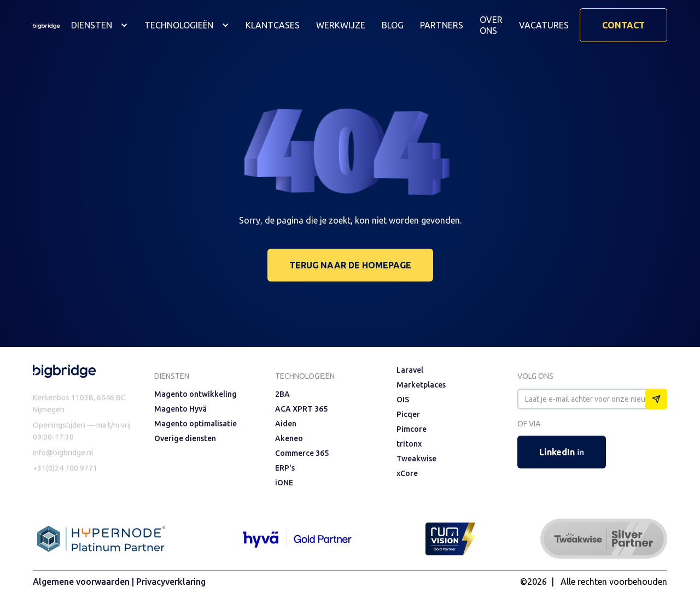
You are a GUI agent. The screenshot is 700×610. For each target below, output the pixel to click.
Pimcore (412, 429)
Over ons (491, 25)
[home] (46, 25)
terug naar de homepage (350, 265)
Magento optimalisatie (196, 424)
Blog (393, 25)
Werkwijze (341, 25)
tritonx (409, 444)
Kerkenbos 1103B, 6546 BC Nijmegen (79, 406)
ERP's (285, 468)
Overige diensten (185, 438)
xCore (407, 473)
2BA (282, 394)
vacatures (544, 25)
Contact (623, 25)
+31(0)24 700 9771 (65, 471)
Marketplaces (421, 385)
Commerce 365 (302, 453)
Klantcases (273, 25)
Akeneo (289, 438)
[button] (100, 25)
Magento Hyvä (180, 409)
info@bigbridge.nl (63, 456)
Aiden (286, 424)
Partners (442, 25)
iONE (284, 483)
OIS (403, 400)
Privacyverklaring (171, 582)
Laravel (410, 370)
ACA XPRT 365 (301, 409)
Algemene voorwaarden (81, 582)
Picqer (408, 414)
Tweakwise (416, 459)
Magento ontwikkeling (196, 394)
